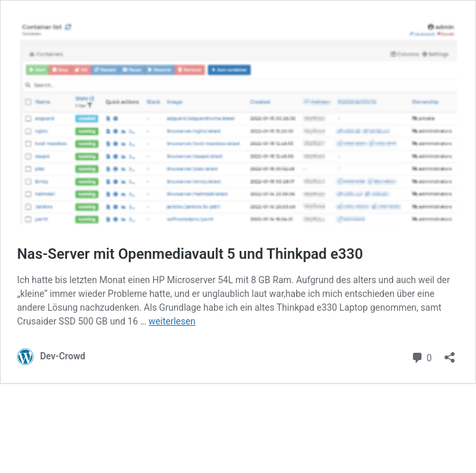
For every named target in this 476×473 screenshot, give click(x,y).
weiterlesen (172, 321)
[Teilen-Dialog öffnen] (450, 353)
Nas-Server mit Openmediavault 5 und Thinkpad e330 (190, 254)
